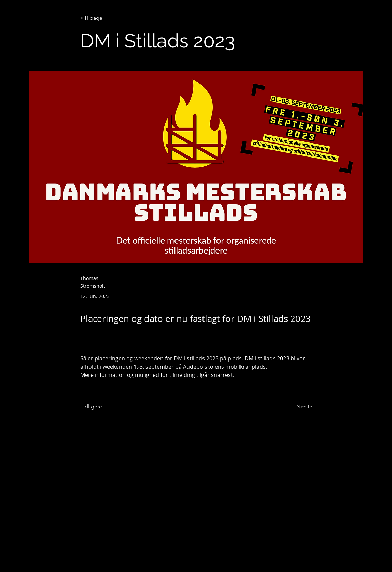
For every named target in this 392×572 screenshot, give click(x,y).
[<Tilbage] (103, 18)
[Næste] (295, 407)
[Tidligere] (103, 407)
